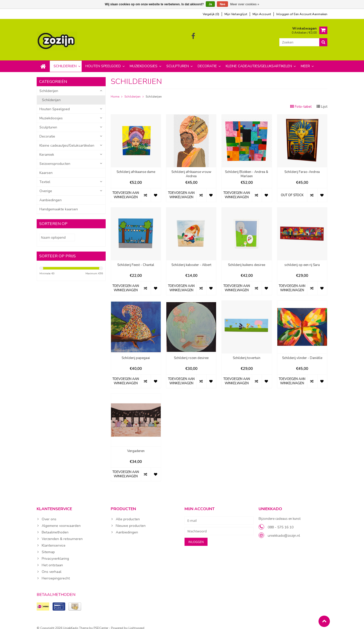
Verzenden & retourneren (62, 534)
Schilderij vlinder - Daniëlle (302, 353)
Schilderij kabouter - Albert (191, 260)
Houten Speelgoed (103, 61)
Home (115, 92)
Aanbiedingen (51, 195)
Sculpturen (178, 61)
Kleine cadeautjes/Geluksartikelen (259, 61)
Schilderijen (65, 61)
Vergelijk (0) (211, 14)
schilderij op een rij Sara (302, 260)
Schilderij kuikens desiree (247, 260)
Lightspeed (136, 623)
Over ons (49, 514)
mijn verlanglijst (236, 14)
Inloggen (283, 14)
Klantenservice (54, 540)
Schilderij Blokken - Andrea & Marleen (247, 169)
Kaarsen (46, 168)
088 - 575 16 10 (281, 522)
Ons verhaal (52, 567)
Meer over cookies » (245, 4)
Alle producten (128, 514)
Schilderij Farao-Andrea (302, 167)
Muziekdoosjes (144, 61)
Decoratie (207, 61)
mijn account (262, 14)
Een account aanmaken (311, 14)
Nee (222, 4)
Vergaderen (136, 446)
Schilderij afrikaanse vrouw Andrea (191, 169)
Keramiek (47, 150)
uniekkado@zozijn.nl (284, 531)
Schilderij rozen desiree (191, 353)
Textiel (45, 177)
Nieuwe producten (131, 521)
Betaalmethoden (55, 527)
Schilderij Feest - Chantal (136, 260)
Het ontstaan (52, 560)
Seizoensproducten (55, 159)
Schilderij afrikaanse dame (136, 167)
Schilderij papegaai (136, 353)
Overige (46, 186)
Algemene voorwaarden (61, 521)
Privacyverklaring (55, 554)
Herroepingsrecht (56, 573)
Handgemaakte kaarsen (59, 204)
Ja (210, 4)
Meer (305, 61)
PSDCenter (101, 623)
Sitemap (48, 547)
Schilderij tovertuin (247, 353)
